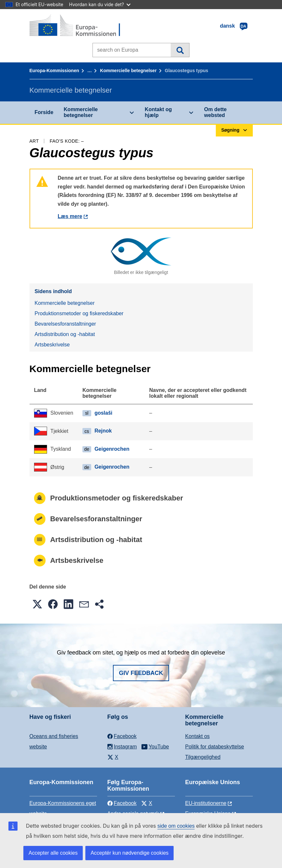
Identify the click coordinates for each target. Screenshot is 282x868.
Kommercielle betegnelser (128, 71)
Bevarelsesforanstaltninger (65, 324)
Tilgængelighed (203, 757)
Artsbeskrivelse (52, 345)
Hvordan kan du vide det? (100, 4)
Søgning (180, 50)
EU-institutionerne (206, 803)
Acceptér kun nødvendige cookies (129, 853)
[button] (37, 604)
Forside (44, 112)
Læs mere (70, 216)
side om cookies (176, 826)
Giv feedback (141, 673)
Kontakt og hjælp (158, 112)
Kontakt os (198, 736)
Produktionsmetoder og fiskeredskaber (79, 313)
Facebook (122, 803)
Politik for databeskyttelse (215, 747)
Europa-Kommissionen (54, 71)
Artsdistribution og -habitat (65, 334)
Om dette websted (215, 112)
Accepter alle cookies (53, 853)
